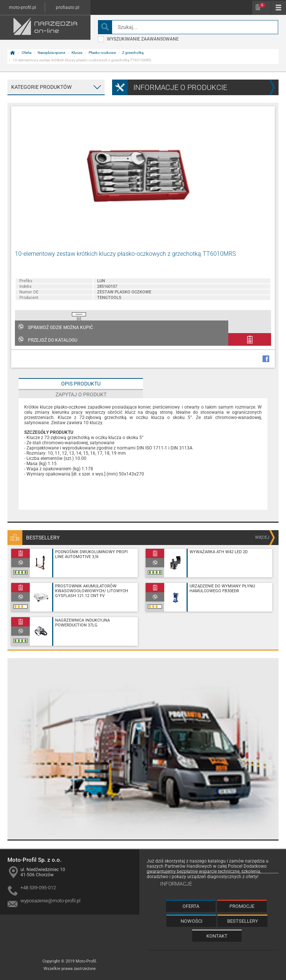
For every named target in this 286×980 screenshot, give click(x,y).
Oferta (26, 53)
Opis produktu (81, 384)
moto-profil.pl (23, 7)
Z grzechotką (133, 53)
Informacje (176, 884)
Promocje (242, 906)
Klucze (77, 53)
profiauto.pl (68, 7)
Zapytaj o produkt (81, 394)
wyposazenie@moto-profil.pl (50, 901)
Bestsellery (243, 921)
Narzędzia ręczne (51, 53)
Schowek (262, 5)
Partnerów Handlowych (188, 866)
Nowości (192, 921)
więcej (262, 537)
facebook (266, 359)
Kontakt (217, 936)
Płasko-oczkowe (102, 53)
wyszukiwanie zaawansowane (138, 39)
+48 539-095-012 (38, 888)
